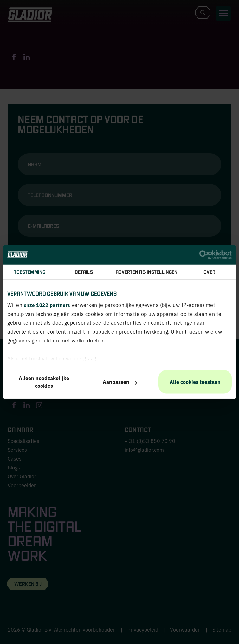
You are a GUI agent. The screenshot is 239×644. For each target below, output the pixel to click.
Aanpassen (120, 382)
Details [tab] (84, 271)
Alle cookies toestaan (195, 382)
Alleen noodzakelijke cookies (44, 382)
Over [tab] (209, 271)
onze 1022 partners (47, 305)
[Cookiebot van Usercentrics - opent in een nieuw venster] (204, 255)
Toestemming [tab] (30, 271)
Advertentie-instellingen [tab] (147, 271)
